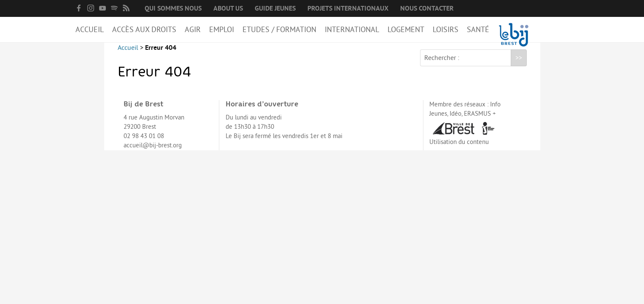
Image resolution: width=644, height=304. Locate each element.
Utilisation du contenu (459, 149)
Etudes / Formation (279, 30)
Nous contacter (427, 8)
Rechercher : (442, 65)
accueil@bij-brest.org (153, 152)
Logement (406, 30)
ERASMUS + (480, 121)
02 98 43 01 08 (144, 143)
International (352, 30)
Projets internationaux (348, 8)
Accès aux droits (144, 30)
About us (228, 8)
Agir (193, 30)
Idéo (455, 121)
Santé (478, 30)
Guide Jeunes (275, 8)
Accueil (90, 30)
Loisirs (446, 30)
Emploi (222, 30)
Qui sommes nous (173, 8)
